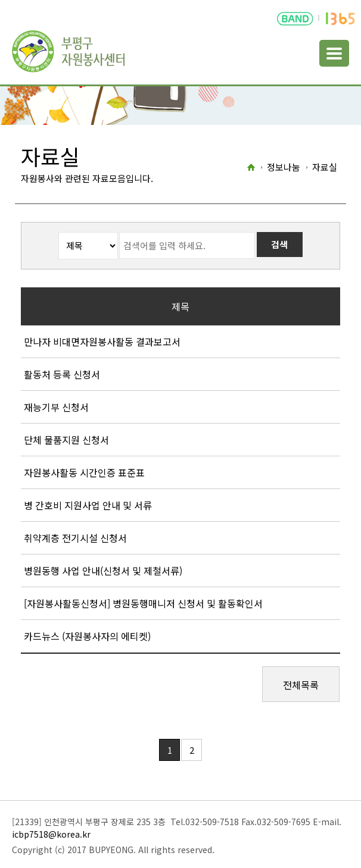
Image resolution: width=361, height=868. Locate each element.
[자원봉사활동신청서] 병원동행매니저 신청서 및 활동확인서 (143, 603)
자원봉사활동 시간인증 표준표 (84, 472)
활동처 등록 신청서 (62, 374)
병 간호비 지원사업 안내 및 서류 (88, 505)
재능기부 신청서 (56, 407)
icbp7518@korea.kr (51, 834)
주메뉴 (334, 53)
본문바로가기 (25, 0)
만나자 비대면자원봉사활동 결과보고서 (102, 341)
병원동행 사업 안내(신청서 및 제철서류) (103, 571)
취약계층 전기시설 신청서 (75, 538)
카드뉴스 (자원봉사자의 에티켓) (87, 636)
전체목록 (301, 685)
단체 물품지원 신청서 (66, 440)
